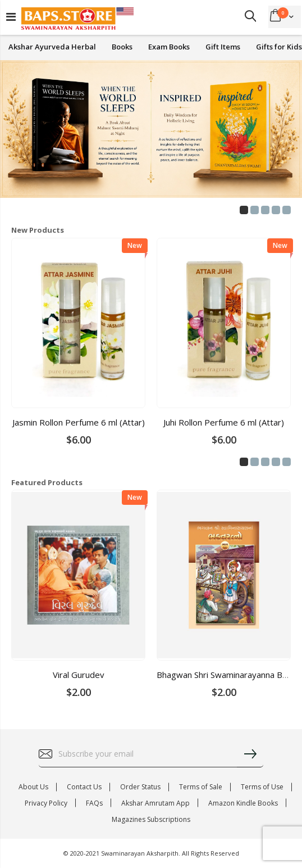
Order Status (140, 787)
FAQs (94, 803)
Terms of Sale (201, 787)
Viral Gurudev (79, 675)
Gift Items (223, 47)
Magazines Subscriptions (151, 819)
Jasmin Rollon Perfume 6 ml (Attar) (79, 422)
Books (122, 47)
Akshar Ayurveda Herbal (52, 47)
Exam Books (169, 47)
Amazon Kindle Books (243, 803)
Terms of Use (262, 787)
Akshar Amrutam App (155, 803)
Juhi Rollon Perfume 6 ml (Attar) (224, 422)
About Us (33, 787)
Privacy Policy (46, 803)
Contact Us (84, 787)
